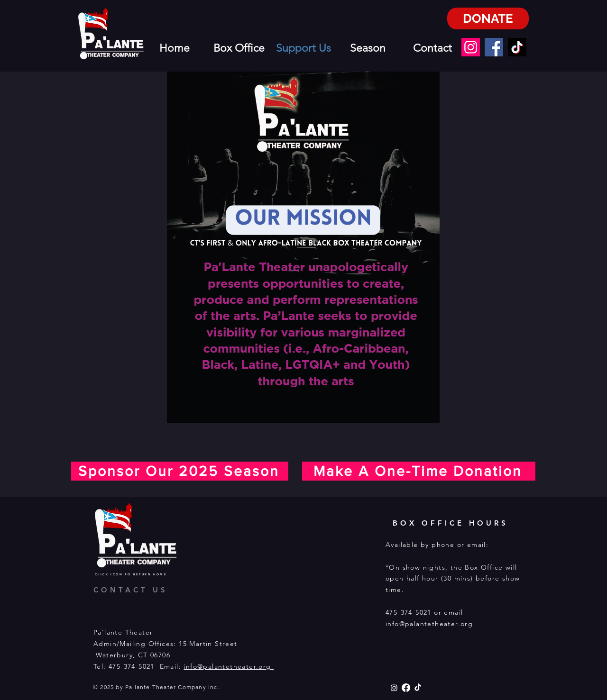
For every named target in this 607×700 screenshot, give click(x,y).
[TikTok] (517, 47)
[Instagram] (471, 47)
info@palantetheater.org (229, 666)
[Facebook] (494, 47)
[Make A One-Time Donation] (419, 471)
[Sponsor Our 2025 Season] (180, 471)
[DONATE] (488, 18)
